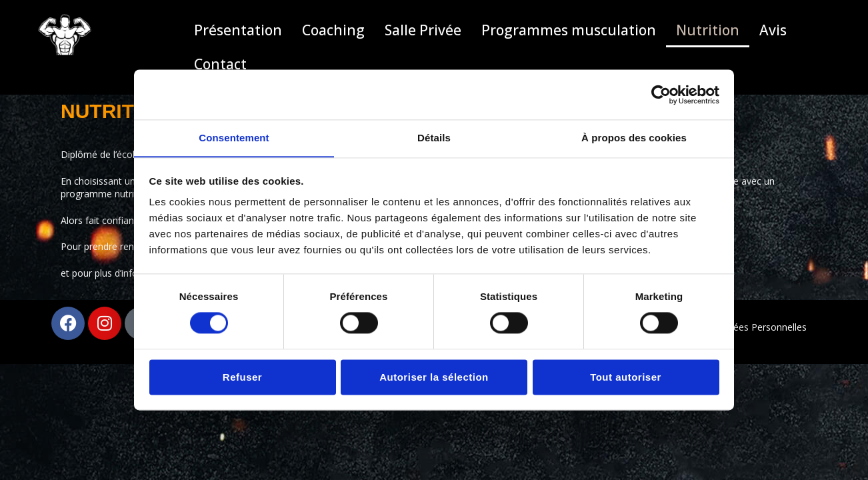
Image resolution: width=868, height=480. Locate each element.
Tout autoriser (626, 378)
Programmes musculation (569, 30)
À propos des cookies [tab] (634, 138)
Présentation (238, 30)
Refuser (242, 378)
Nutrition (708, 30)
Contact (220, 64)
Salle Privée (423, 30)
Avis (773, 30)
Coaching (333, 30)
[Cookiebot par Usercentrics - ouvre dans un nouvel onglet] (661, 94)
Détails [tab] (434, 138)
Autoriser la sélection (434, 378)
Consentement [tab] (234, 138)
